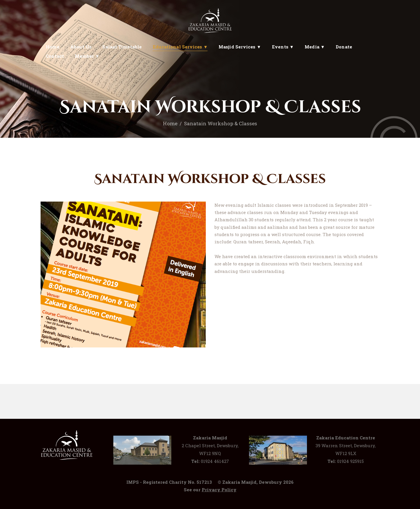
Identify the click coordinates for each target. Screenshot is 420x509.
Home (170, 123)
